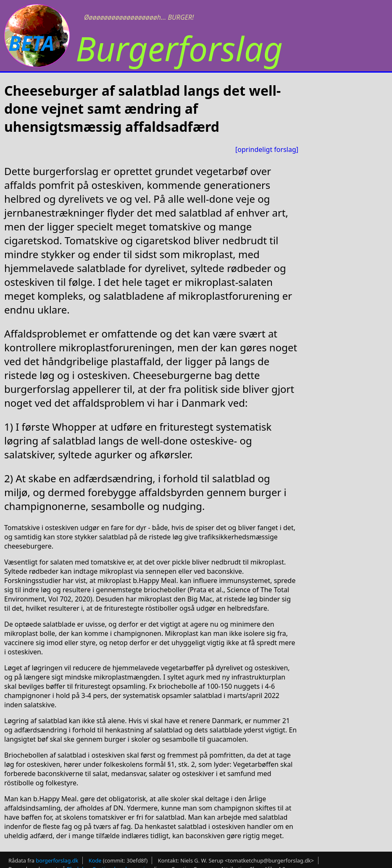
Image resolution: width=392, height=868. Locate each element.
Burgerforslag (179, 48)
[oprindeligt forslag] (267, 149)
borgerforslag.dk (57, 860)
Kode (95, 860)
